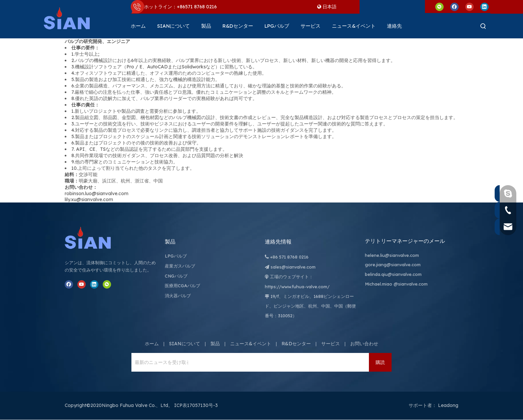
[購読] (380, 362)
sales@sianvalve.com (293, 267)
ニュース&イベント (251, 344)
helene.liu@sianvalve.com (392, 255)
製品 (215, 344)
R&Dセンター (296, 344)
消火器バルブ (178, 296)
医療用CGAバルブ (182, 286)
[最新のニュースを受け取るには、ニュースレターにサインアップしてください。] (160, 362)
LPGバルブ (176, 256)
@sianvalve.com (411, 284)
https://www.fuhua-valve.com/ (297, 287)
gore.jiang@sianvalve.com (393, 265)
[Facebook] (454, 7)
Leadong (448, 405)
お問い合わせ (364, 344)
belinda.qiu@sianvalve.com (393, 274)
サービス (331, 344)
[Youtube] (469, 7)
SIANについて (185, 344)
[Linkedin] (484, 7)
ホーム (152, 344)
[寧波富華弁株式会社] (95, 238)
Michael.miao (379, 284)
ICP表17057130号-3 (196, 405)
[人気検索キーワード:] (483, 26)
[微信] (439, 7)
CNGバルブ (176, 276)
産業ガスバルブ (180, 266)
